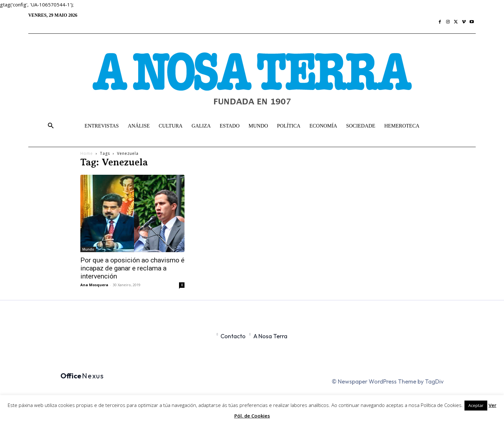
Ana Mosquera (94, 285)
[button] (51, 126)
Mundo (88, 249)
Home (87, 153)
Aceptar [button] (476, 405)
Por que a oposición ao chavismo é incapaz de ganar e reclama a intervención (132, 268)
